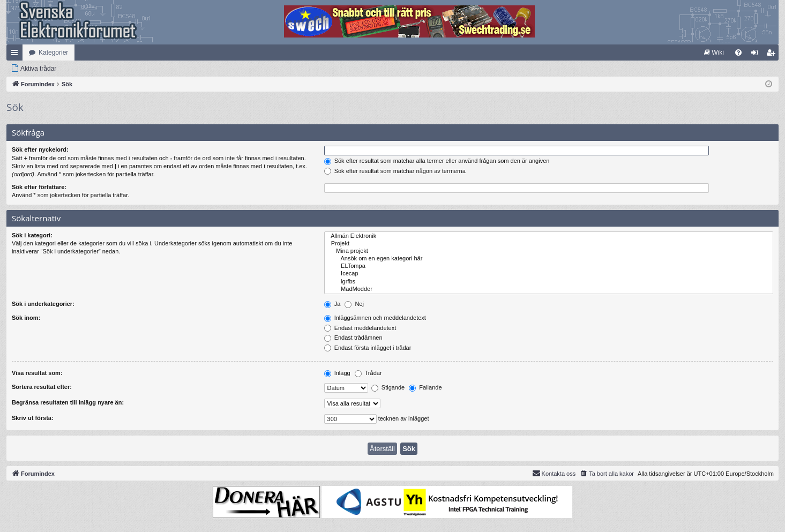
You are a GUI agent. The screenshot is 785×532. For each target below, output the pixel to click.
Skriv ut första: (33, 418)
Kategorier (53, 53)
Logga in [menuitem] (757, 55)
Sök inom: (26, 318)
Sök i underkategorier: (43, 304)
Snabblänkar (17, 55)
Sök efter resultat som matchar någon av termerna (395, 171)
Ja (332, 304)
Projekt (549, 244)
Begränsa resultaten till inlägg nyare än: (68, 402)
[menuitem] (714, 53)
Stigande (388, 387)
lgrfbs (549, 282)
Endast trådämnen (353, 338)
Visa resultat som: (37, 373)
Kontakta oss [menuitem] (554, 473)
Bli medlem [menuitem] (773, 55)
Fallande (425, 387)
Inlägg (337, 373)
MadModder (549, 289)
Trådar (368, 373)
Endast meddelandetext (360, 328)
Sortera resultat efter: (42, 387)
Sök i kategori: (32, 235)
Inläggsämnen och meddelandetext (375, 318)
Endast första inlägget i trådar (368, 348)
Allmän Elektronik (549, 236)
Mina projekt (549, 251)
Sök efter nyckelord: (40, 149)
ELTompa (549, 266)
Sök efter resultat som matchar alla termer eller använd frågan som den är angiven (437, 161)
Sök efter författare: (39, 187)
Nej (354, 304)
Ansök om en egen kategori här (549, 259)
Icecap (549, 274)
